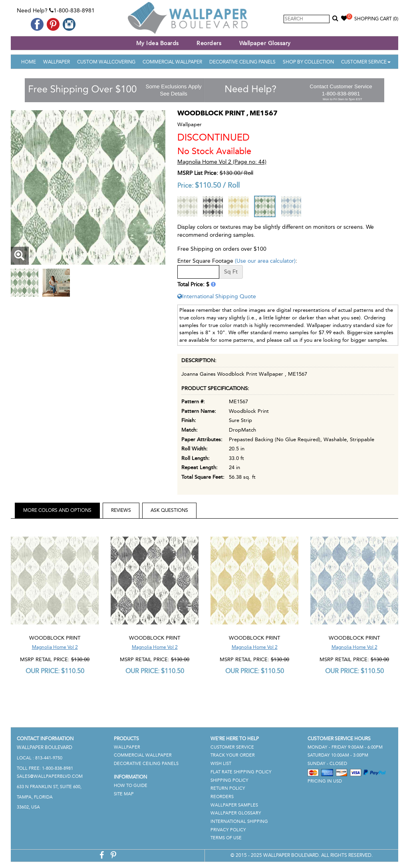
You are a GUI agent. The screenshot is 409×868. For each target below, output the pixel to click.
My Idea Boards (158, 43)
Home (29, 62)
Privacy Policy (228, 830)
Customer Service (366, 62)
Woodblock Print (55, 638)
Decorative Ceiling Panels (242, 62)
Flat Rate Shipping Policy (241, 772)
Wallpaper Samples (234, 805)
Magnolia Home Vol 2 (55, 647)
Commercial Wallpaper (172, 62)
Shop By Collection (308, 62)
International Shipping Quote (217, 296)
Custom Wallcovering (106, 62)
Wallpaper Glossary (265, 43)
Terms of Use (226, 838)
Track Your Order (233, 755)
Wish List (221, 764)
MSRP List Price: (198, 173)
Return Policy (228, 788)
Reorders (209, 43)
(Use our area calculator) (265, 261)
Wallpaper (57, 62)
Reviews (121, 510)
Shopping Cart (376, 19)
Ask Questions (169, 510)
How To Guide (131, 786)
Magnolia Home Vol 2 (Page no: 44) (222, 162)
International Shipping (239, 821)
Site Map (124, 794)
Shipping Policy (229, 780)
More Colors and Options (57, 510)
